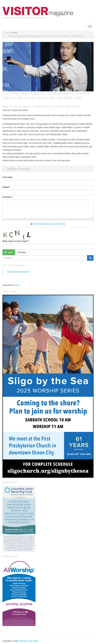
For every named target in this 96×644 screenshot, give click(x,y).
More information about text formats (48, 224)
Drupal (16, 285)
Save (8, 252)
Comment (8, 197)
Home (15, 33)
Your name (8, 177)
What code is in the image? (16, 241)
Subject (6, 187)
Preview (22, 252)
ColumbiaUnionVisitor (18, 272)
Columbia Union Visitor (29, 641)
